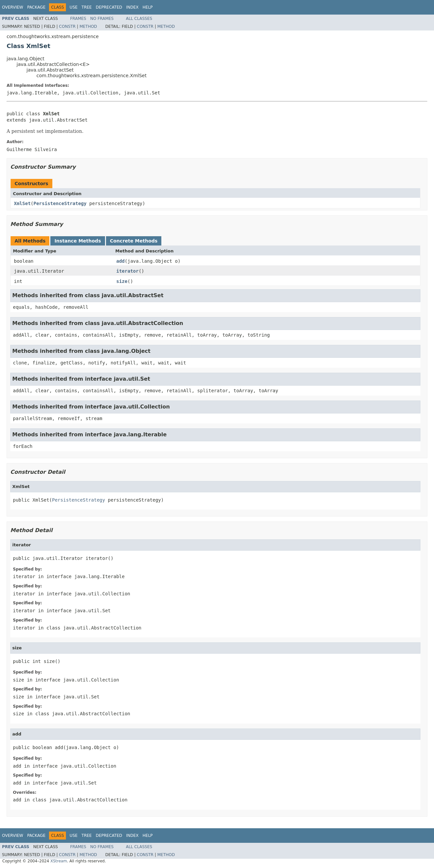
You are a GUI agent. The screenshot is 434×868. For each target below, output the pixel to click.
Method (88, 27)
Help (148, 7)
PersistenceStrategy (60, 203)
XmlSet (22, 203)
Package (36, 7)
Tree (87, 7)
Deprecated (109, 7)
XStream (59, 861)
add (120, 261)
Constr (67, 27)
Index (133, 7)
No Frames (102, 19)
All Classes (139, 19)
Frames (78, 19)
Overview (13, 7)
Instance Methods (78, 241)
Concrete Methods (134, 241)
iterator (127, 271)
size (122, 281)
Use (74, 7)
